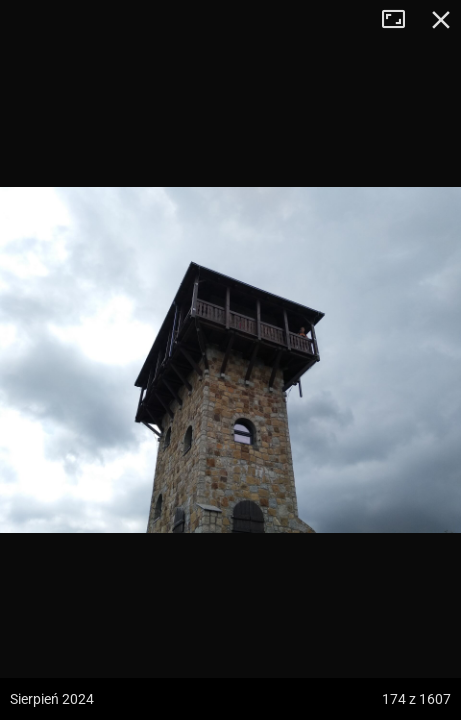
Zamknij (441, 20)
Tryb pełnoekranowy (401, 20)
